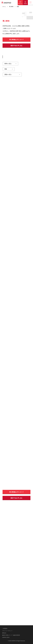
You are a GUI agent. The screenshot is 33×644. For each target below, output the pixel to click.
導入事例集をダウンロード (16, 40)
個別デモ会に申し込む (16, 46)
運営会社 (4, 633)
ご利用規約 (5, 629)
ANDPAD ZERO (6, 637)
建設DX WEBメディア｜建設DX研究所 (11, 635)
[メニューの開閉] (30, 3)
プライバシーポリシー (7, 631)
